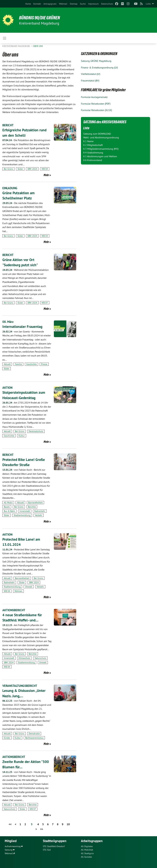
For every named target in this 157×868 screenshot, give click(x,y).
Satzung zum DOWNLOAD (97, 134)
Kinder (7, 738)
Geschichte (31, 364)
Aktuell (7, 364)
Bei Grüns (8, 169)
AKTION (8, 387)
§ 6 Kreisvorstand (93, 160)
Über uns (38, 46)
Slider (20, 169)
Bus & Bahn (9, 511)
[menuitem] (28, 4)
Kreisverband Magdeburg (17, 46)
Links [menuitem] (148, 4)
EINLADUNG (10, 188)
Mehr (46, 175)
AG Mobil (8, 502)
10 (68, 824)
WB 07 (45, 303)
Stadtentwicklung (22, 515)
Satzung (9, 850)
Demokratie (34, 733)
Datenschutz (107, 4)
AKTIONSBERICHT (14, 610)
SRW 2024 (32, 169)
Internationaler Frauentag (23, 327)
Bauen (7, 507)
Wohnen (18, 591)
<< (10, 824)
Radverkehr (40, 511)
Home (28, 4)
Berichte (32, 507)
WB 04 (45, 169)
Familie (18, 364)
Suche (83, 4)
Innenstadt (25, 511)
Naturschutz (40, 658)
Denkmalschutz (36, 431)
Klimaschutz (24, 658)
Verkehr (39, 515)
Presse (44, 364)
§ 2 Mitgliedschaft (93, 145)
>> (42, 829)
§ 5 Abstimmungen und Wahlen (100, 156)
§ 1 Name (88, 141)
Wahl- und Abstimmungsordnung (101, 137)
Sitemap (74, 4)
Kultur (22, 436)
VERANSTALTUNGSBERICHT (21, 686)
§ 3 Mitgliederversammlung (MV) (101, 149)
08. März (8, 322)
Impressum (93, 4)
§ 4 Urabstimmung (93, 153)
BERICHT (8, 125)
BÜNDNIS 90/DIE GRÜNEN (41, 18)
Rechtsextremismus (34, 738)
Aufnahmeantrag (13, 846)
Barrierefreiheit (35, 502)
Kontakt (37, 4)
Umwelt (29, 587)
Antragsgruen (50, 4)
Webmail (63, 4)
